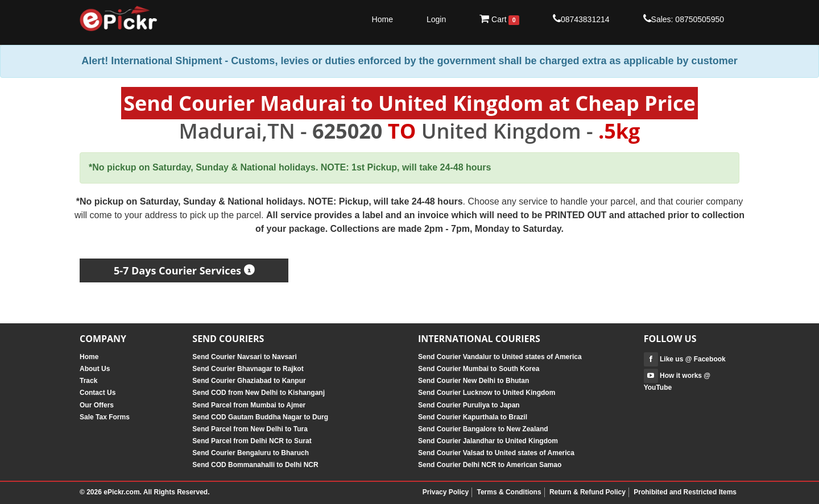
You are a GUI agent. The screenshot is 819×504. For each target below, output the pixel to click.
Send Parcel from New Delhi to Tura (250, 429)
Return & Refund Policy (588, 492)
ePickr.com (121, 492)
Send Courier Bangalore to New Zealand (483, 429)
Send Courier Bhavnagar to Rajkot (248, 369)
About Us (95, 369)
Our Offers (97, 405)
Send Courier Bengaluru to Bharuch (251, 453)
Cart (499, 19)
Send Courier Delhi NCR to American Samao (490, 465)
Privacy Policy (446, 492)
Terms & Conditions (509, 492)
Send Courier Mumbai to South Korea (479, 369)
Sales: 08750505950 (684, 19)
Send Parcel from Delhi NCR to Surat (252, 441)
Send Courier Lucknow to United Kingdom (487, 393)
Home (382, 19)
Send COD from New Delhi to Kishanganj (258, 393)
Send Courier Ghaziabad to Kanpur (249, 381)
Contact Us (98, 393)
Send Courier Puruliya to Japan (469, 405)
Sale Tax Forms (105, 417)
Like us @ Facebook (685, 359)
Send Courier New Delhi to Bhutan (473, 381)
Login (436, 19)
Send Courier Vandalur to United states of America (500, 357)
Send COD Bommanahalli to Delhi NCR (255, 465)
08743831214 (581, 19)
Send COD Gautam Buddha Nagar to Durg (260, 417)
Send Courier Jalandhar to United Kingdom (488, 441)
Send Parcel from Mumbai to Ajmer (249, 405)
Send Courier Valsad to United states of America (496, 453)
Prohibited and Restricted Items (685, 492)
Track (88, 381)
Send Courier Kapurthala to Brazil (473, 417)
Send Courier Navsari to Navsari (244, 357)
